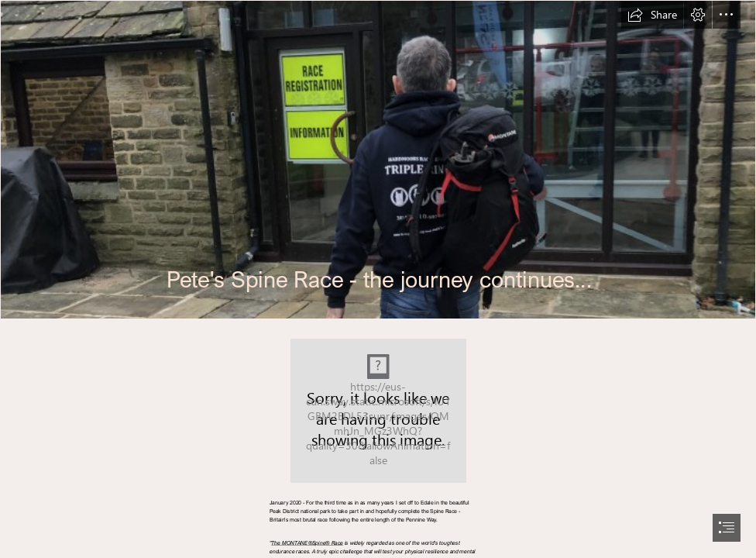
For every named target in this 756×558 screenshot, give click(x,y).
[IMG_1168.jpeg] (378, 160)
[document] (378, 279)
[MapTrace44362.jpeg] (378, 411)
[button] (652, 15)
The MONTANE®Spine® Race (307, 542)
